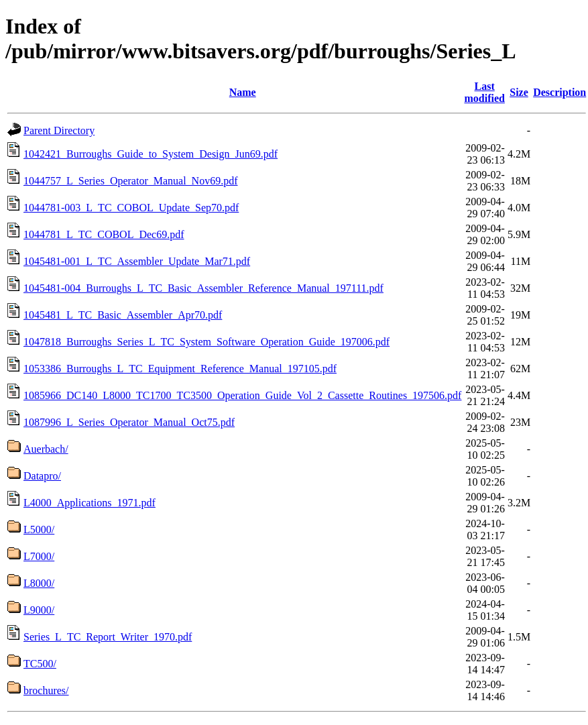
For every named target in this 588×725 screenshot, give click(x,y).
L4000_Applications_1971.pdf (90, 503)
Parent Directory (59, 130)
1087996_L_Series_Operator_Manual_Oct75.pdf (129, 422)
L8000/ (39, 583)
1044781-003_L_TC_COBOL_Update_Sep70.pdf (131, 208)
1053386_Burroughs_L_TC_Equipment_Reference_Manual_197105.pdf (180, 369)
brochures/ (46, 690)
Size (519, 92)
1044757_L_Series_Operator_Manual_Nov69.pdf (131, 181)
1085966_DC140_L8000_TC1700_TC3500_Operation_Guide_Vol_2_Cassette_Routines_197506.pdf (242, 395)
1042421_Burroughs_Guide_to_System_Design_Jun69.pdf (151, 154)
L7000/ (39, 556)
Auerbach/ (46, 449)
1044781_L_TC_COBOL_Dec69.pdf (104, 234)
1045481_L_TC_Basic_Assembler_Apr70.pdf (123, 315)
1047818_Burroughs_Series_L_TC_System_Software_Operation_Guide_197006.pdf (207, 342)
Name (243, 92)
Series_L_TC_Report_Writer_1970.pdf (108, 637)
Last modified (484, 92)
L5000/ (39, 529)
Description (560, 92)
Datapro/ (42, 476)
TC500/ (40, 664)
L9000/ (39, 610)
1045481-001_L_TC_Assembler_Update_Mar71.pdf (137, 261)
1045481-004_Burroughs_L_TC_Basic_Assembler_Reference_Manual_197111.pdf (203, 288)
